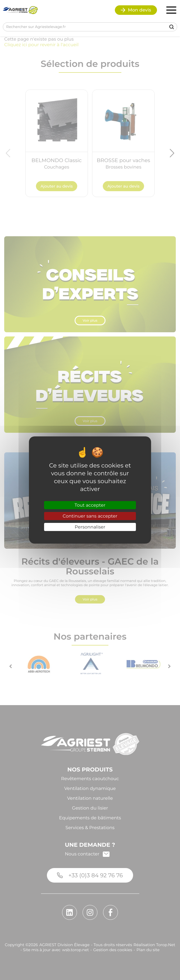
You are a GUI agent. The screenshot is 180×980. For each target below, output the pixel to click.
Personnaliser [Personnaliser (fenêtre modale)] (90, 527)
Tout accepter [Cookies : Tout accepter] (90, 505)
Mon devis (136, 10)
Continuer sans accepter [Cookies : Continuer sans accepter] (90, 516)
